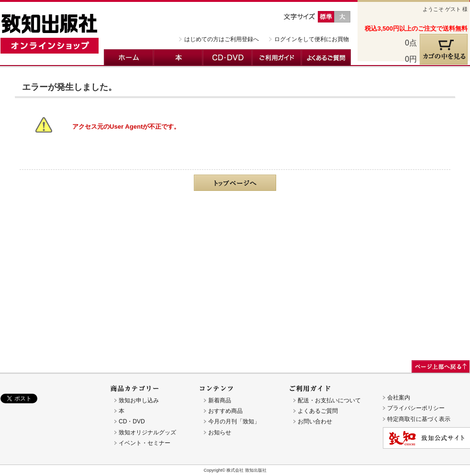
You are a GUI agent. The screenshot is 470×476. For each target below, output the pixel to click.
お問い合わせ (315, 421)
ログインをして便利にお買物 (312, 39)
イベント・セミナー (145, 443)
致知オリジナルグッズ (147, 432)
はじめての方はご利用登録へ (222, 39)
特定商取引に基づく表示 (419, 419)
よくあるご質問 (326, 58)
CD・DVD (228, 58)
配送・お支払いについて (329, 400)
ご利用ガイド (277, 58)
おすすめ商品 (225, 411)
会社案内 (399, 398)
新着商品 (220, 400)
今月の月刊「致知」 (234, 421)
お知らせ (220, 432)
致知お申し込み (139, 400)
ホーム (129, 58)
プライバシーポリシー (416, 408)
